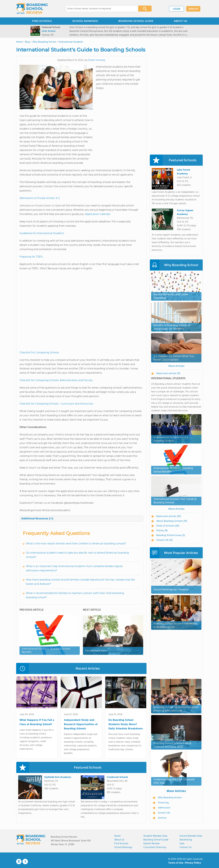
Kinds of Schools (168, 526)
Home (117, 836)
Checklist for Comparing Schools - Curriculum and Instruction (56, 404)
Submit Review (152, 844)
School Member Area (191, 836)
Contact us (186, 847)
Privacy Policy (193, 863)
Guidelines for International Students (42, 233)
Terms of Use (176, 863)
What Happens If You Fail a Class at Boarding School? (37, 722)
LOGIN (177, 9)
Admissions (164, 808)
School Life (164, 540)
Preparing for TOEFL (31, 257)
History (162, 531)
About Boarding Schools (172, 521)
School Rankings (123, 847)
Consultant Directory (155, 847)
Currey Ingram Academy (185, 212)
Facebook (25, 862)
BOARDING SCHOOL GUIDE (136, 21)
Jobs (182, 844)
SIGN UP (193, 9)
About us (119, 840)
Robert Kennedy (97, 60)
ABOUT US (180, 21)
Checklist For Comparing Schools (39, 353)
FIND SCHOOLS (42, 21)
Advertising (186, 840)
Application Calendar (98, 214)
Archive (162, 818)
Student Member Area (155, 836)
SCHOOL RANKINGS (85, 21)
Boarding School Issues (171, 535)
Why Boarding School (170, 798)
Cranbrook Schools (117, 777)
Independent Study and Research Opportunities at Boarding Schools (81, 724)
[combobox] (100, 9)
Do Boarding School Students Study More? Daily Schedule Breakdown (126, 724)
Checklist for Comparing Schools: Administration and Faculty (56, 380)
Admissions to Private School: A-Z (40, 198)
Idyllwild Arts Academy (58, 777)
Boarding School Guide (156, 840)
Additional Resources (37, 519)
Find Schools (121, 844)
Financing (163, 803)
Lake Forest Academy (183, 172)
